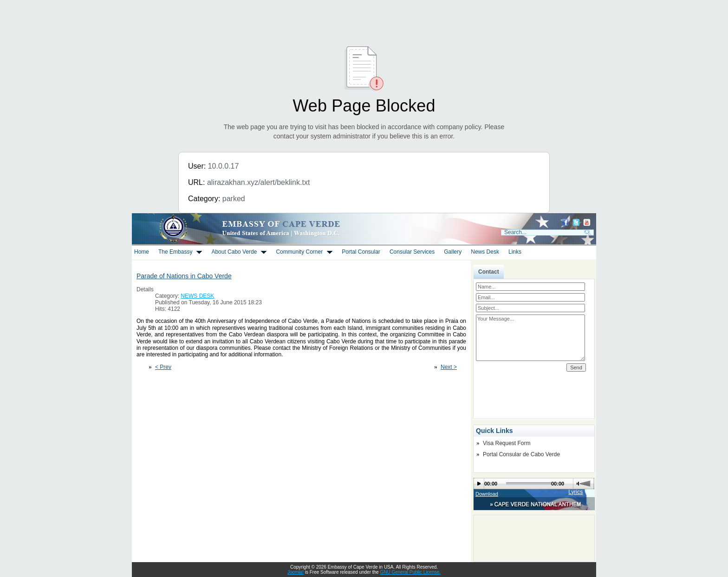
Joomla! (296, 572)
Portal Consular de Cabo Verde (521, 454)
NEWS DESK (197, 296)
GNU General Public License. (410, 572)
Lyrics (575, 492)
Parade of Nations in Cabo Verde (184, 276)
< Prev (163, 367)
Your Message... (530, 338)
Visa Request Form (507, 443)
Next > (449, 367)
